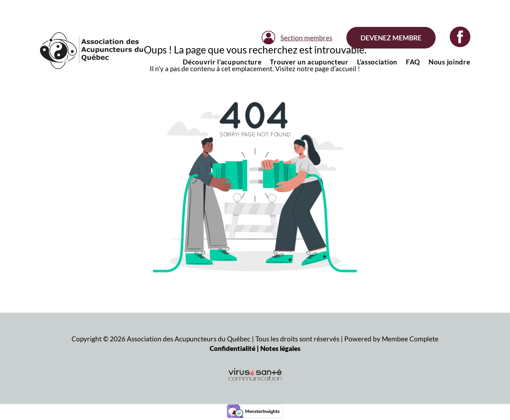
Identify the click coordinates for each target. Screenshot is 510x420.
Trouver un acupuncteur (309, 62)
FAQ (413, 62)
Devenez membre (391, 38)
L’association (377, 62)
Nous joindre (449, 62)
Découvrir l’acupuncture (222, 62)
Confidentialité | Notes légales (255, 348)
